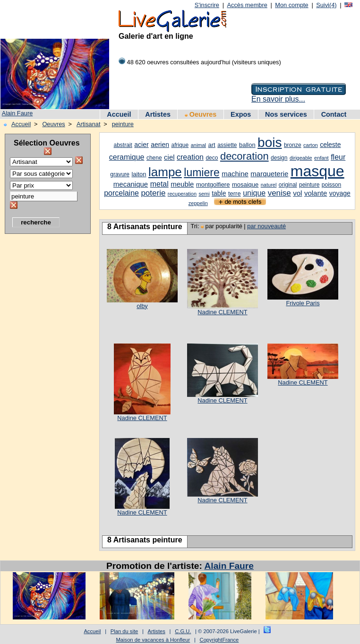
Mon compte (291, 5)
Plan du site (124, 631)
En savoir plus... (278, 99)
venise (279, 193)
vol (297, 193)
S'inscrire (207, 5)
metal (159, 184)
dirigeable (301, 158)
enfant (321, 158)
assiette (227, 145)
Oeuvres (201, 114)
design (279, 158)
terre (235, 193)
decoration (244, 156)
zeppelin (198, 203)
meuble (182, 184)
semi (204, 194)
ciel (169, 157)
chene (154, 158)
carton (311, 145)
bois (270, 142)
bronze (293, 145)
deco (212, 158)
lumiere (201, 172)
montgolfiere (213, 185)
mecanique (131, 184)
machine (235, 174)
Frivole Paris (303, 303)
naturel (269, 185)
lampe (165, 172)
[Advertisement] (43, 380)
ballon (247, 145)
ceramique (127, 157)
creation (190, 157)
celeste (330, 145)
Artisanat (89, 124)
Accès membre (247, 5)
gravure (120, 174)
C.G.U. (183, 631)
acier (141, 145)
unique (254, 193)
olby (142, 306)
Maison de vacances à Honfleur (153, 640)
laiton (139, 174)
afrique (180, 145)
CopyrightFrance (219, 640)
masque (317, 171)
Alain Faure (17, 113)
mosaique (245, 185)
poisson (331, 185)
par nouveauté (266, 226)
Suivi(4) (326, 5)
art (212, 145)
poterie (153, 193)
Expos (241, 114)
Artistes (158, 114)
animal (198, 145)
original (288, 185)
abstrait (123, 145)
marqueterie (269, 174)
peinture (123, 124)
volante (316, 193)
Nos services (286, 114)
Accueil (119, 114)
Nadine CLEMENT (222, 312)
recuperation (182, 194)
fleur (338, 157)
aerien (160, 145)
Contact (334, 114)
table (219, 193)
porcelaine (121, 193)
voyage (340, 193)
